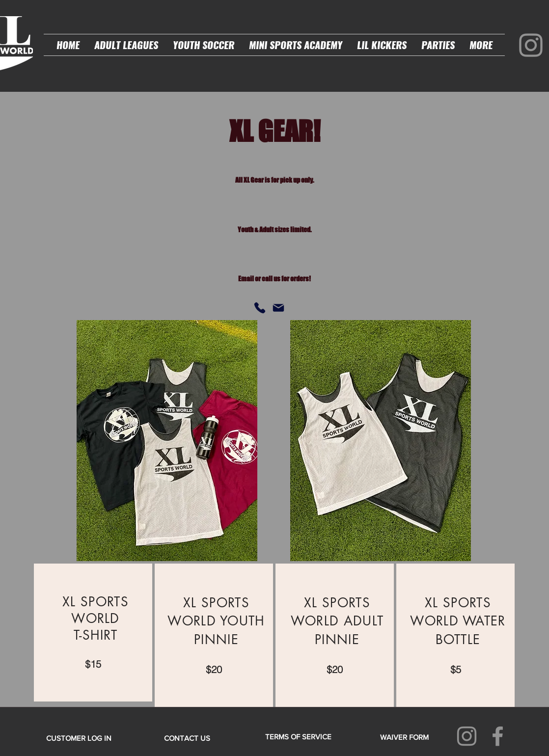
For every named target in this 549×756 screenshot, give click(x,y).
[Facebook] (498, 736)
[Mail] (278, 308)
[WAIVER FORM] (404, 737)
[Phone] (260, 308)
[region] (93, 633)
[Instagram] (531, 45)
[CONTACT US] (187, 738)
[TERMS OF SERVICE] (298, 736)
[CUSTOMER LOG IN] (79, 738)
